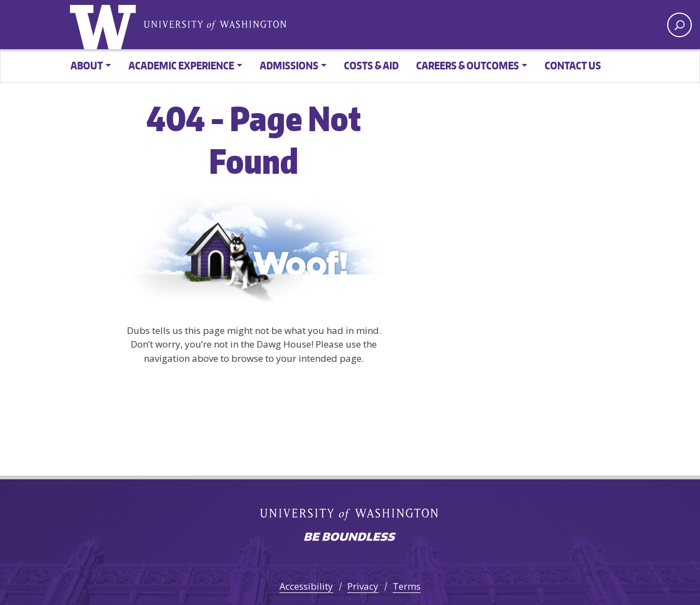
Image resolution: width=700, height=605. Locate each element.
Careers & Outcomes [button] (468, 65)
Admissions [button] (289, 65)
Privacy (363, 586)
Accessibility (306, 586)
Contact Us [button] (573, 65)
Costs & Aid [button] (371, 65)
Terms (407, 586)
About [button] (87, 65)
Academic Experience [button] (181, 65)
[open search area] (679, 25)
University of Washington (215, 24)
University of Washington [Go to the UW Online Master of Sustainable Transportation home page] (106, 25)
